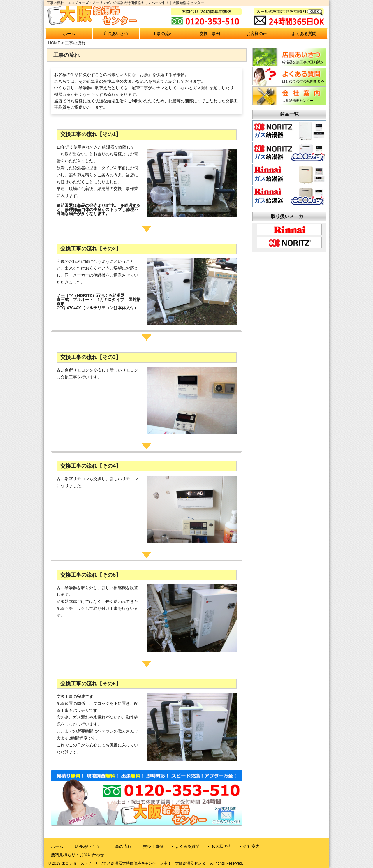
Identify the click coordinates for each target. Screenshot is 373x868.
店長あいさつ (116, 34)
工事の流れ (163, 34)
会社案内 (251, 846)
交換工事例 (210, 34)
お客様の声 (257, 34)
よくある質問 (304, 34)
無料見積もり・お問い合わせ (78, 855)
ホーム (69, 34)
